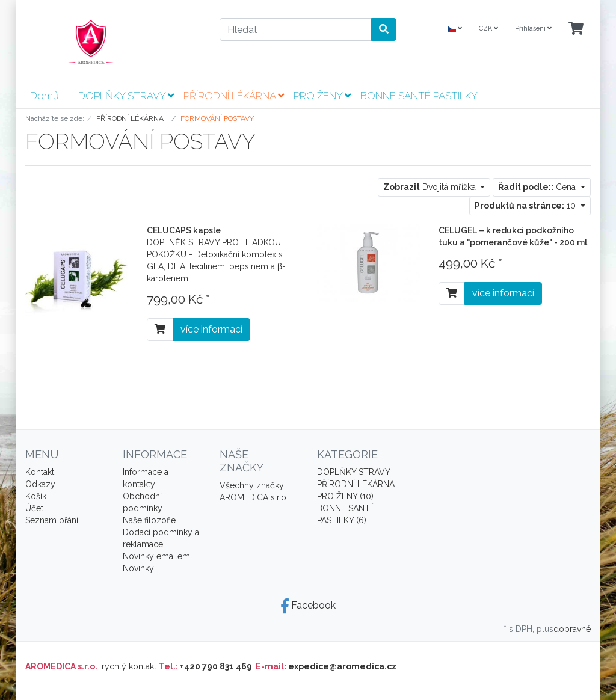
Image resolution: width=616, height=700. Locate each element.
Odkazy (40, 484)
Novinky (138, 568)
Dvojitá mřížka (431, 187)
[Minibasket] (576, 29)
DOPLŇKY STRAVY (126, 96)
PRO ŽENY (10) (345, 496)
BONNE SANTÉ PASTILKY (419, 96)
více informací (211, 329)
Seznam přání (52, 520)
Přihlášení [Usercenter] (533, 29)
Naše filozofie (149, 520)
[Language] (455, 29)
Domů (45, 96)
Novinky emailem (156, 556)
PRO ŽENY (322, 96)
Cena (538, 187)
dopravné (572, 629)
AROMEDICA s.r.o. (254, 497)
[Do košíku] (160, 330)
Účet (34, 508)
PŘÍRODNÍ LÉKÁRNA (234, 96)
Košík (36, 496)
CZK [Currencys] (488, 29)
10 (526, 206)
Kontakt (40, 472)
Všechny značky (252, 485)
